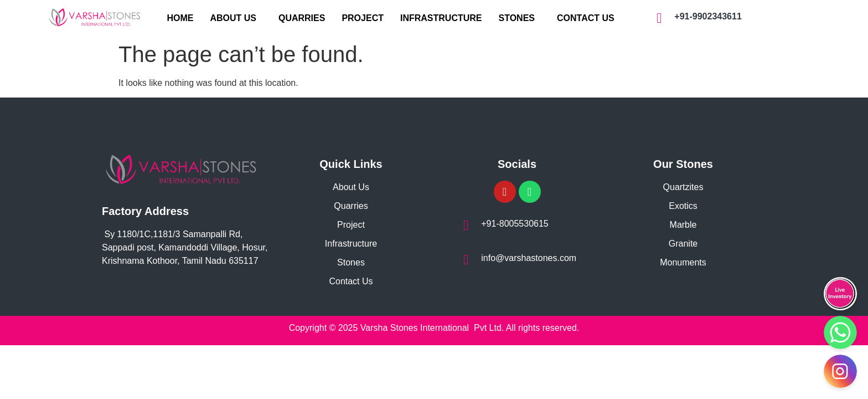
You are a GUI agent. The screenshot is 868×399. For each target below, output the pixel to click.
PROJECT (363, 18)
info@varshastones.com (529, 258)
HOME (180, 18)
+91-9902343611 (708, 16)
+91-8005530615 (515, 224)
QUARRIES (302, 18)
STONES (517, 18)
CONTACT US (586, 18)
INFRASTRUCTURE (441, 18)
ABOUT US (233, 18)
